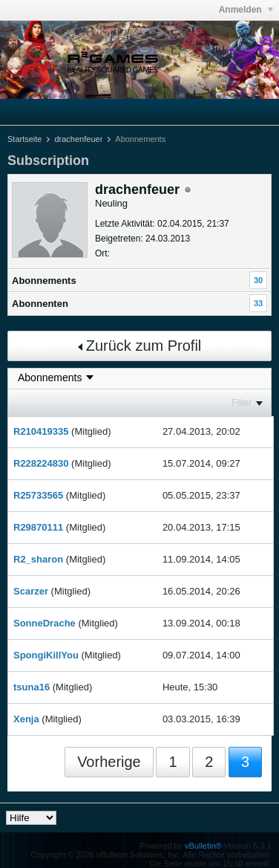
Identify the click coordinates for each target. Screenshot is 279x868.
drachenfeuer (78, 139)
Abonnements (44, 281)
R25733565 (38, 495)
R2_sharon (38, 559)
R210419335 (41, 431)
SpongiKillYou (46, 655)
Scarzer (31, 591)
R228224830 (41, 463)
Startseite (24, 139)
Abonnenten (40, 304)
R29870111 (38, 527)
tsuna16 (32, 687)
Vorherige (109, 762)
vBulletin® (203, 846)
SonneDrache (45, 623)
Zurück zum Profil (140, 346)
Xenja (26, 719)
